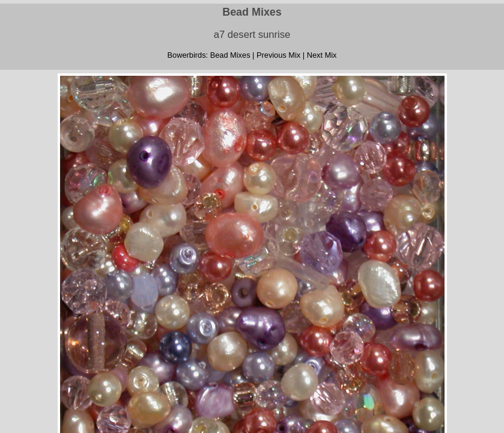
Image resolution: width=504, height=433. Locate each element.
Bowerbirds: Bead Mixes (209, 55)
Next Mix (322, 55)
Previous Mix (278, 55)
